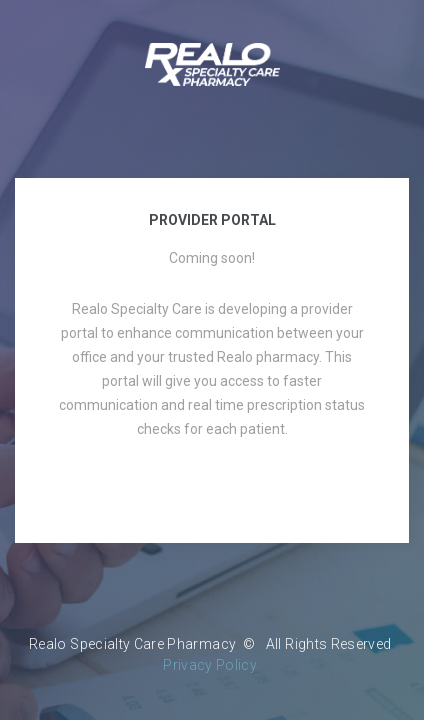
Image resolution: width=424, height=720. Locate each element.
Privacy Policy (210, 665)
